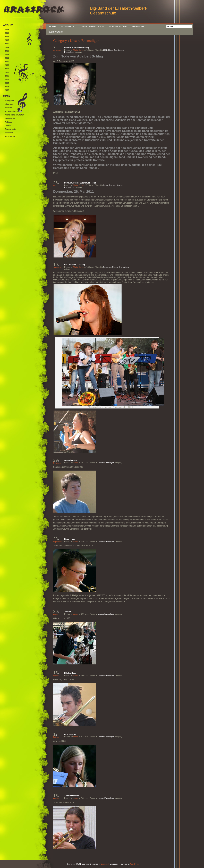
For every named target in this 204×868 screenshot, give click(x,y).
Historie (8, 108)
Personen (107, 267)
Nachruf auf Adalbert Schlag (77, 48)
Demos (8, 126)
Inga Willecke (70, 734)
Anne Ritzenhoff (71, 796)
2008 (7, 69)
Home (52, 27)
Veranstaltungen (12, 111)
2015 (7, 44)
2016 (7, 40)
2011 (7, 58)
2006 (7, 76)
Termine (112, 185)
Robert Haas (70, 539)
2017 (7, 37)
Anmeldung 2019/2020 (15, 115)
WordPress (135, 864)
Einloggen (9, 101)
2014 (7, 47)
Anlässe (8, 122)
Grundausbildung (92, 27)
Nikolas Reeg (70, 673)
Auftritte (68, 27)
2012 (105, 50)
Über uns (138, 27)
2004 (7, 83)
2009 (7, 65)
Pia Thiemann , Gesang (75, 265)
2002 (7, 90)
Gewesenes (10, 118)
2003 (7, 87)
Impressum (56, 32)
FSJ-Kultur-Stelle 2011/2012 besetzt (80, 183)
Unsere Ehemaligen (120, 267)
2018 (7, 33)
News (111, 50)
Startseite (9, 133)
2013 (7, 51)
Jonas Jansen (70, 460)
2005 (7, 79)
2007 (7, 72)
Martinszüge (118, 27)
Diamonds (105, 864)
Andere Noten (11, 129)
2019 (7, 29)
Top (116, 50)
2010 (7, 62)
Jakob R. (68, 612)
